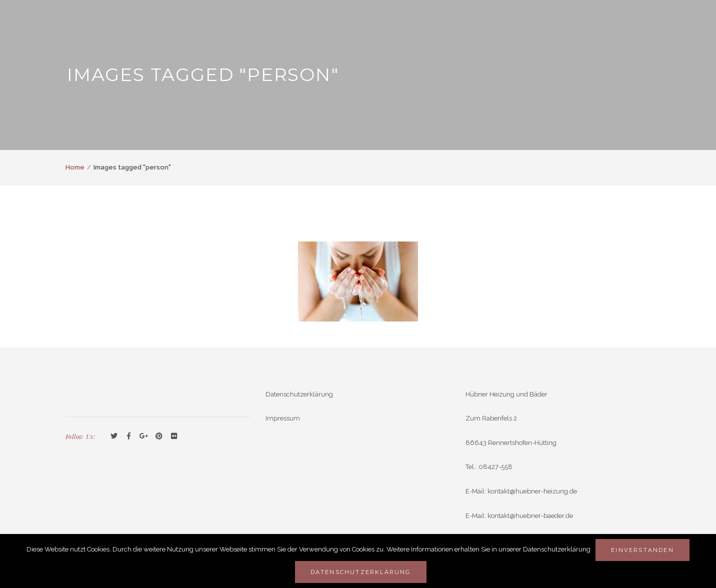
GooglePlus (144, 436)
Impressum (283, 418)
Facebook (129, 436)
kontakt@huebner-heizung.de (532, 491)
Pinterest (159, 436)
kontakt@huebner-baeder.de (530, 516)
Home (75, 167)
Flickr (174, 436)
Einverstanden (642, 550)
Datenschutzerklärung (299, 394)
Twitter (114, 436)
